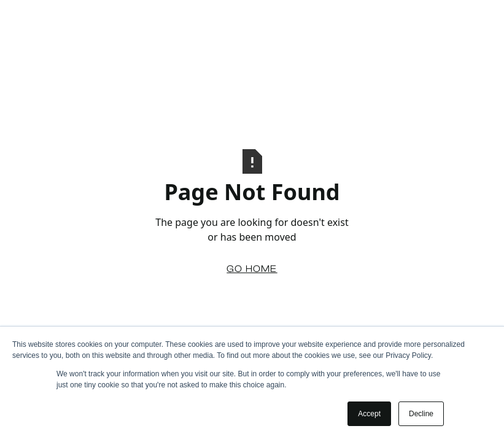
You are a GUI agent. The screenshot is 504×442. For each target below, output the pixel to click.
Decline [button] (421, 414)
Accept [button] (369, 414)
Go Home (252, 269)
